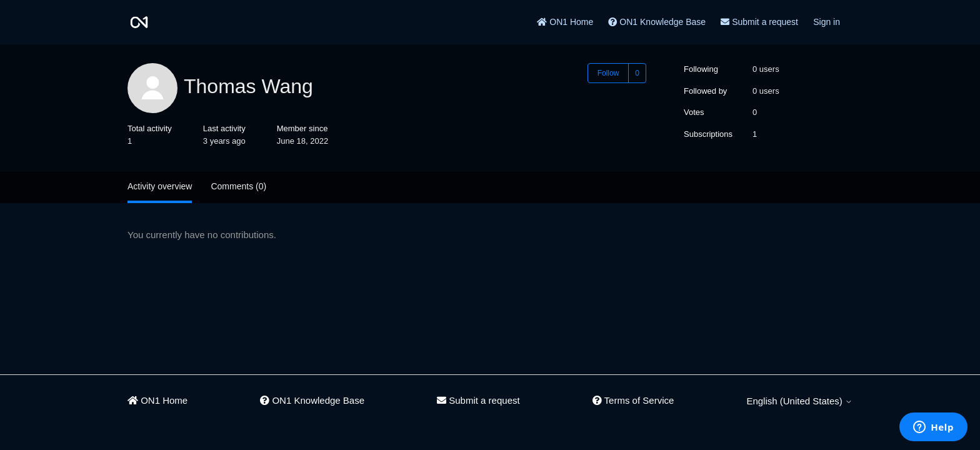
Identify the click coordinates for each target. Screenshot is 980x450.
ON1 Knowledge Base (657, 22)
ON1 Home (565, 22)
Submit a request (759, 22)
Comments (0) (238, 186)
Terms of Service (633, 400)
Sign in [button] (827, 22)
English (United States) (799, 401)
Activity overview (160, 186)
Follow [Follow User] (608, 73)
